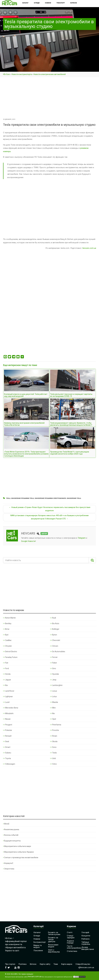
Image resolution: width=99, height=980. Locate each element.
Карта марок (67, 964)
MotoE (6, 824)
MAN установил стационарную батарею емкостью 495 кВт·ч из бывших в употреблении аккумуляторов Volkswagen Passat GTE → (49, 517)
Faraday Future (10, 657)
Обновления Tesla (74, 498)
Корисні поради (70, 942)
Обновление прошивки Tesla (22, 498)
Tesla (8, 498)
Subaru (7, 753)
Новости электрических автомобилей (50, 74)
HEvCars (7, 74)
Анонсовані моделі (53, 946)
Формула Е (8, 863)
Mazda (54, 702)
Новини (37, 939)
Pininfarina (56, 725)
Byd (6, 635)
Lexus (54, 691)
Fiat (6, 663)
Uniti (53, 758)
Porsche (55, 730)
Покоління (38, 951)
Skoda (54, 741)
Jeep (53, 680)
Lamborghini (56, 685)
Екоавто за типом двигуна (53, 940)
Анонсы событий (11, 835)
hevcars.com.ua (89, 248)
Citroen (54, 646)
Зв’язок (33, 964)
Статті (70, 932)
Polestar (8, 730)
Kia (5, 685)
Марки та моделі (38, 946)
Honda (7, 674)
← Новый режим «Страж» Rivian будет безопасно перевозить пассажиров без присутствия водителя (50, 509)
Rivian (54, 736)
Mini (53, 708)
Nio (52, 713)
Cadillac (7, 640)
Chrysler (7, 646)
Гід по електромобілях (74, 947)
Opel (53, 719)
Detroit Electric (10, 652)
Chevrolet (55, 640)
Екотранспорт (40, 942)
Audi (53, 618)
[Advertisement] (49, 99)
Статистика (72, 951)
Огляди (37, 936)
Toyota (7, 758)
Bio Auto (55, 623)
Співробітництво (83, 964)
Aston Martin (9, 618)
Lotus (53, 696)
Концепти (86, 936)
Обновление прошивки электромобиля (50, 498)
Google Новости (28, 541)
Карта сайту (45, 964)
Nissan (7, 719)
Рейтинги (85, 939)
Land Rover (9, 691)
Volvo (53, 764)
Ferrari (54, 657)
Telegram (82, 538)
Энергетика (9, 869)
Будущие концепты (12, 841)
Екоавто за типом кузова (54, 933)
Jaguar (7, 680)
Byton (54, 635)
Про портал (10, 964)
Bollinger (55, 629)
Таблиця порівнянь (86, 943)
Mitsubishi (8, 713)
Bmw (6, 629)
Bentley (7, 623)
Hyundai (54, 674)
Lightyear (8, 696)
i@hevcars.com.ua (86, 967)
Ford (6, 668)
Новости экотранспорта (22, 74)
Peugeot (8, 725)
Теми (56, 964)
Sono (53, 747)
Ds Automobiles (58, 652)
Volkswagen (9, 764)
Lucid (6, 702)
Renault (7, 736)
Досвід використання (88, 948)
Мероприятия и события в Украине (18, 852)
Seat (6, 741)
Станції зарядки (71, 937)
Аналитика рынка (11, 829)
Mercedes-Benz (11, 708)
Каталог (37, 932)
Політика (22, 964)
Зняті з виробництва (54, 951)
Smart (7, 747)
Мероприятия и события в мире (17, 846)
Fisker (54, 663)
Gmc (53, 668)
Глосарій (85, 932)
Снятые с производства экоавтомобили (21, 857)
